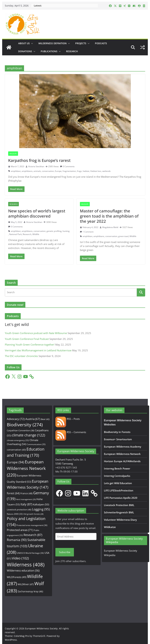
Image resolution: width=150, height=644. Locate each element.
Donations (25, 51)
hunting (66, 231)
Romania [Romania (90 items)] (17, 540)
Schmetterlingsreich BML (119, 512)
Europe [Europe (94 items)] (16, 462)
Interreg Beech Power (117, 468)
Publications (49, 51)
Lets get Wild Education (118, 483)
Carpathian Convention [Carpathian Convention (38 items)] (21, 430)
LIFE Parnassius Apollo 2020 (121, 498)
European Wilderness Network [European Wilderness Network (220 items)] (26, 468)
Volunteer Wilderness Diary (120, 520)
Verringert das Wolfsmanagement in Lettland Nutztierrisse (38, 350)
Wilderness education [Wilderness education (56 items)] (23, 571)
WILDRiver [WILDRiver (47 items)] (26, 584)
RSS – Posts (68, 419)
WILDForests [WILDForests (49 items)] (17, 577)
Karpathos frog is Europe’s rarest (39, 160)
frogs (79, 171)
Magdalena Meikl (110, 227)
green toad (123, 236)
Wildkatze (110, 527)
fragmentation (69, 171)
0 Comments (67, 166)
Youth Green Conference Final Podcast (27, 339)
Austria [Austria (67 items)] (33, 419)
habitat (86, 171)
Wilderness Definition (52, 43)
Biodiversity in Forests (117, 432)
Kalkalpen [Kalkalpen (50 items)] (41, 504)
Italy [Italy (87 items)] (26, 504)
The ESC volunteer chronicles (21, 356)
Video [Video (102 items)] (20, 558)
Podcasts (101, 43)
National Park (15, 234)
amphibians (27, 171)
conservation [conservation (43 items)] (16, 450)
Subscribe (65, 552)
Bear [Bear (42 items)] (45, 419)
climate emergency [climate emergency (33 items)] (18, 440)
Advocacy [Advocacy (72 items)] (16, 419)
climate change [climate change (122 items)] (28, 435)
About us (24, 43)
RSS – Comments (71, 432)
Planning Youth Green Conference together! (30, 345)
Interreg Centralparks (117, 476)
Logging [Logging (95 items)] (41, 509)
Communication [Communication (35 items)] (36, 444)
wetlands (106, 171)
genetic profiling (54, 231)
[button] (31, 43)
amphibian (16, 171)
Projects (81, 43)
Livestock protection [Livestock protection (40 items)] (19, 510)
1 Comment (87, 232)
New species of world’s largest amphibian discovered (37, 213)
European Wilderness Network (122, 454)
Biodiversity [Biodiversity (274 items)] (25, 425)
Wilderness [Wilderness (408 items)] (26, 565)
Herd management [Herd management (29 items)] (26, 499)
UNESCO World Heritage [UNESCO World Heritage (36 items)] (30, 553)
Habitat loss (96, 171)
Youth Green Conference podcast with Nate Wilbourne (36, 333)
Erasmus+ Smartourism (118, 439)
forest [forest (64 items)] (13, 493)
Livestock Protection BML (119, 505)
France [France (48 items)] (26, 493)
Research (72, 51)
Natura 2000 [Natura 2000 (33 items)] (15, 514)
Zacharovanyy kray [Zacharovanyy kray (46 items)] (30, 591)
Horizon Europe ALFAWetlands (122, 461)
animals (37, 171)
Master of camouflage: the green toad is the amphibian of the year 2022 (109, 216)
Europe (58, 171)
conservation (48, 171)
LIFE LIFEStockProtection (119, 490)
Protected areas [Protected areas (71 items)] (20, 530)
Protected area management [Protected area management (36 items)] (32, 525)
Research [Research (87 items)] (33, 535)
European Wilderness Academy (123, 447)
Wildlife (13, 154)
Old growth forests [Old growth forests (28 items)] (33, 514)
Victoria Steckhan (36, 166)
